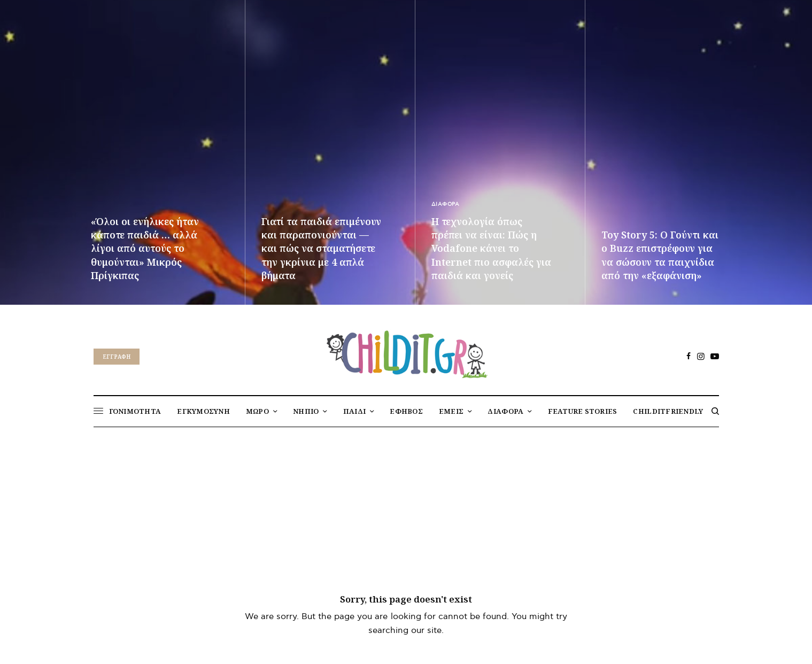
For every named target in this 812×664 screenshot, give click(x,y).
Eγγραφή (117, 357)
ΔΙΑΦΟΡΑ (446, 204)
